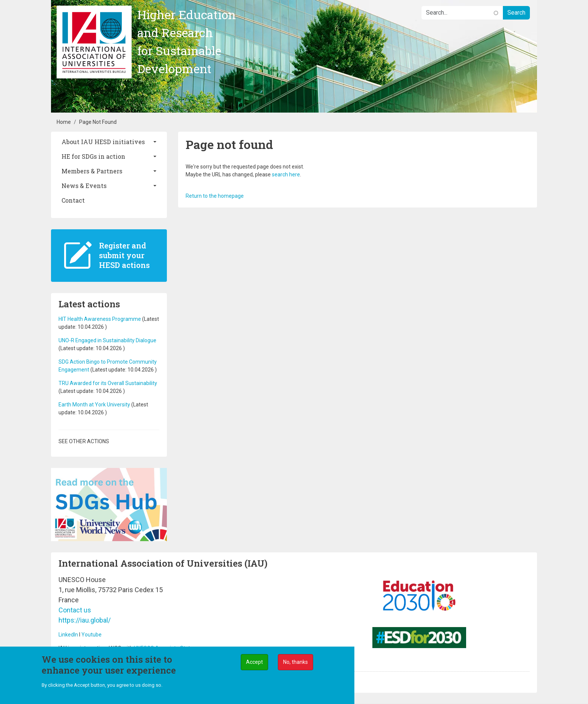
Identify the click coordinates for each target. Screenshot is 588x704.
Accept (254, 662)
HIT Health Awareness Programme (100, 319)
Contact (73, 200)
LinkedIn (68, 635)
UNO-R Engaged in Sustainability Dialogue (107, 340)
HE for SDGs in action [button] (93, 156)
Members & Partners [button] (92, 171)
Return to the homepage (215, 196)
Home (64, 122)
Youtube (91, 635)
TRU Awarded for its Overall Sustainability (108, 383)
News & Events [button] (84, 186)
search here (286, 174)
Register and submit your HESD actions (124, 255)
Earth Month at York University (95, 405)
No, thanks (295, 662)
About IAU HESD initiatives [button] (103, 142)
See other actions (84, 441)
